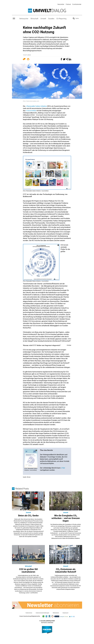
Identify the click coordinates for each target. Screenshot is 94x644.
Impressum (65, 613)
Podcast (68, 4)
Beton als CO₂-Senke (28, 515)
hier (64, 468)
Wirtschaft (34, 18)
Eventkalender (77, 4)
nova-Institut (32, 110)
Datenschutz (29, 613)
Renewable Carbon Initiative (37, 106)
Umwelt (43, 18)
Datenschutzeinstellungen (42, 613)
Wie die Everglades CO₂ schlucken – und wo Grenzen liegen (66, 518)
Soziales (51, 18)
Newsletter (61, 4)
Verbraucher (24, 18)
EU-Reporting (61, 18)
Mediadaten (56, 613)
